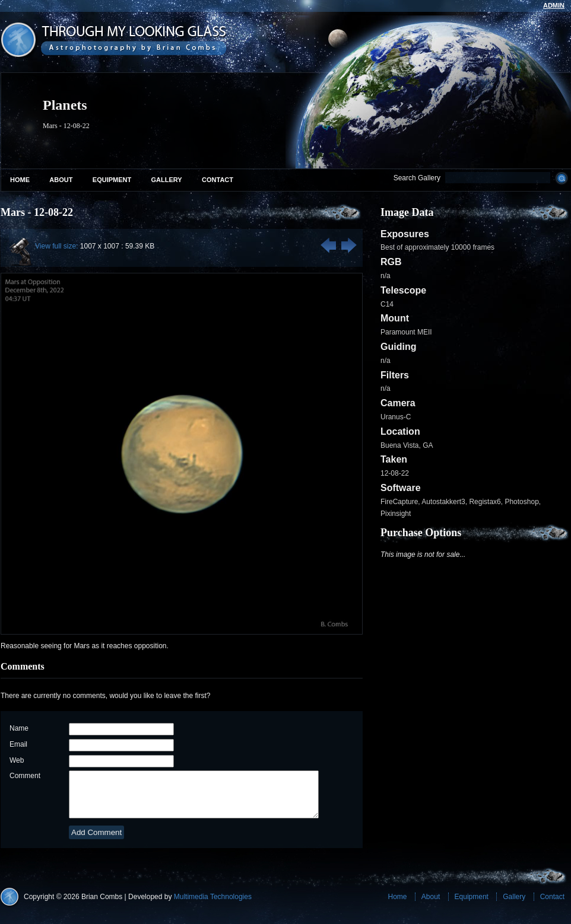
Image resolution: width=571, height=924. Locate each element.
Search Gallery (417, 178)
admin (554, 5)
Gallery (167, 180)
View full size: (56, 246)
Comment (25, 776)
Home (20, 180)
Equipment (112, 180)
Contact (218, 180)
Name (19, 728)
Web (17, 760)
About (61, 180)
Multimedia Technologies (213, 906)
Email (18, 744)
